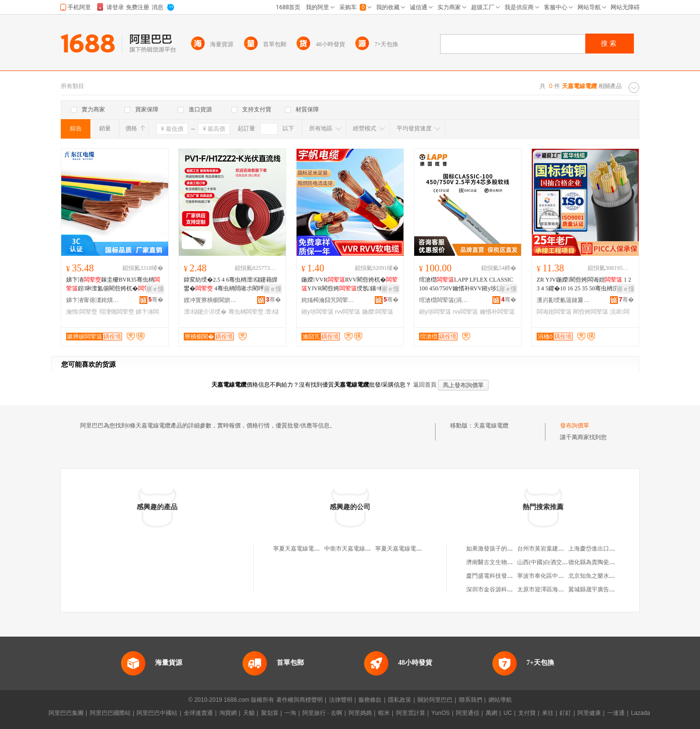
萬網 (491, 713)
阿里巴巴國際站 (110, 713)
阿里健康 (589, 713)
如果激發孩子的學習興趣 (498, 549)
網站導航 (500, 700)
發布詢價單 (575, 426)
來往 (548, 713)
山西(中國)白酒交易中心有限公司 (560, 562)
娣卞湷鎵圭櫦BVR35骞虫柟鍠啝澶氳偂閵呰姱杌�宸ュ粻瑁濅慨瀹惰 (114, 284)
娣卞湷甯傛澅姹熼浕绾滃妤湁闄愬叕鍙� (93, 300)
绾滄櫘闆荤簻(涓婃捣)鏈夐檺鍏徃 (446, 300)
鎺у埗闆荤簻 (317, 312)
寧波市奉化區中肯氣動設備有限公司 (564, 576)
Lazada (640, 713)
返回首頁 (425, 385)
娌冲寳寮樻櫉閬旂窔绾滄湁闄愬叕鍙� (210, 300)
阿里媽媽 (360, 713)
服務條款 (370, 700)
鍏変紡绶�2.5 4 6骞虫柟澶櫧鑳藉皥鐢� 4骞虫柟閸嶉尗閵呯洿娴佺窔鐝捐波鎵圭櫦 (231, 284)
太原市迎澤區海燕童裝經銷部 (555, 589)
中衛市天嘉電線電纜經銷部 (359, 549)
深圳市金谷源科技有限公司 (501, 589)
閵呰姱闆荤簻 (591, 312)
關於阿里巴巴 (435, 700)
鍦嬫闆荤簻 (378, 312)
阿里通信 (468, 713)
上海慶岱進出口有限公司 (600, 549)
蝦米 (384, 713)
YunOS (440, 713)
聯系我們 (471, 700)
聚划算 (270, 713)
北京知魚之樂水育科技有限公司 (609, 576)
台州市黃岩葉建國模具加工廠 (555, 549)
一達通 (616, 713)
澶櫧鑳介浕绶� (205, 312)
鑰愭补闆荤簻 (497, 312)
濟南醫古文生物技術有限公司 (504, 562)
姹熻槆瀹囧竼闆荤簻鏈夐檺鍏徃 (328, 300)
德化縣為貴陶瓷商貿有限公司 (606, 562)
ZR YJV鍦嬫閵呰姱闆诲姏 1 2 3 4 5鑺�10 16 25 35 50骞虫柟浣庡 (584, 284)
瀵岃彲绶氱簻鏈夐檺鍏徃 (563, 300)
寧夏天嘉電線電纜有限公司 (308, 549)
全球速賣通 (198, 713)
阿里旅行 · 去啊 (322, 713)
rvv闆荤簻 (348, 312)
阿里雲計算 (411, 713)
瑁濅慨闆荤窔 (117, 312)
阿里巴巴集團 (66, 713)
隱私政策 (400, 700)
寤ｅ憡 (155, 289)
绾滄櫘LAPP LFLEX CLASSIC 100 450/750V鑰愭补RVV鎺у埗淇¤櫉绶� (466, 284)
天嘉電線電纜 (491, 426)
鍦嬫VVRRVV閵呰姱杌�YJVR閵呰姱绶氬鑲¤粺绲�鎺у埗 (350, 284)
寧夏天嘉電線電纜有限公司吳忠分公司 (425, 549)
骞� (156, 300)
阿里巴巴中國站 (157, 713)
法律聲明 (341, 700)
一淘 (290, 713)
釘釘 (565, 713)
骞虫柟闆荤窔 (246, 312)
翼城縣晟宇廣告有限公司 (600, 589)
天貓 (249, 713)
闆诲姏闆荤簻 (554, 312)
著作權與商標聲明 (299, 700)
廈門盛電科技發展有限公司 (501, 576)
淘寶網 (228, 713)
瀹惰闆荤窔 (82, 312)
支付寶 (527, 713)
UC (508, 713)
